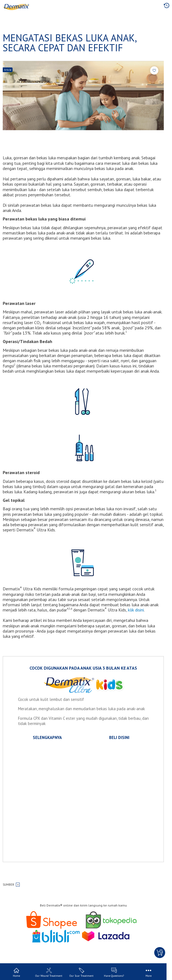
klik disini (136, 610)
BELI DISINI (119, 737)
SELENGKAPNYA (47, 737)
